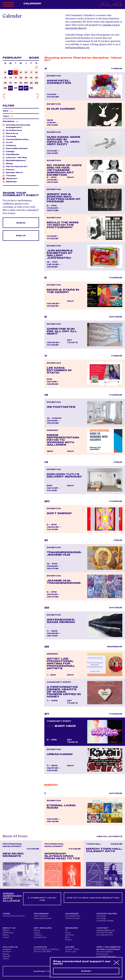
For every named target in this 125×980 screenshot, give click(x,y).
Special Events (40, 937)
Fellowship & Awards (43, 918)
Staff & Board (8, 933)
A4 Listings (101, 918)
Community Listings (105, 921)
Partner (37, 933)
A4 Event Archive (73, 918)
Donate (37, 930)
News (68, 937)
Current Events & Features (14, 916)
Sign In (21, 223)
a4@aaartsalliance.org (77, 48)
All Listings (101, 916)
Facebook (7, 952)
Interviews (70, 935)
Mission (6, 930)
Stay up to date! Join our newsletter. (93, 898)
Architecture (13, 130)
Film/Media (12, 154)
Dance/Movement (16, 148)
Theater (10, 176)
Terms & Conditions (105, 952)
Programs (41, 914)
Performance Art (16, 166)
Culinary (10, 145)
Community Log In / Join (42, 899)
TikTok (6, 959)
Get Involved (43, 928)
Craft (9, 142)
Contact (6, 937)
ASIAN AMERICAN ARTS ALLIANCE (12, 897)
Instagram (7, 949)
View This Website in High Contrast (109, 948)
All (66, 930)
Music (9, 163)
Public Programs (41, 916)
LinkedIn (6, 956)
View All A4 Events (109, 837)
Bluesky (6, 954)
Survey (86, 971)
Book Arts (11, 133)
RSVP (70, 177)
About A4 (9, 928)
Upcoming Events (73, 916)
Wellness (11, 182)
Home (6, 914)
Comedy (10, 136)
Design (9, 151)
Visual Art (11, 178)
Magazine (72, 928)
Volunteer (38, 935)
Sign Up (21, 236)
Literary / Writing (16, 157)
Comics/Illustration (17, 139)
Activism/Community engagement (17, 126)
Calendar (32, 4)
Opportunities (107, 914)
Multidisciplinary (15, 160)
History (6, 935)
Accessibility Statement (106, 956)
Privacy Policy (102, 954)
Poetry (9, 169)
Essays (68, 933)
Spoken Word (13, 172)
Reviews (69, 940)
